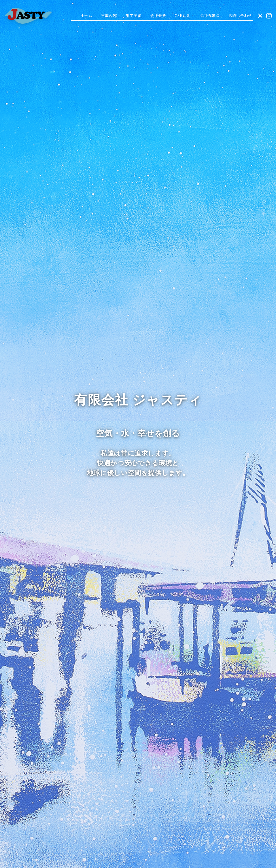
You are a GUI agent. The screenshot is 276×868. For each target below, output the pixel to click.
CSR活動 (183, 15)
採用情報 (210, 15)
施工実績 (134, 15)
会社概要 (158, 15)
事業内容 (109, 15)
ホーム (86, 15)
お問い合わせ (240, 15)
